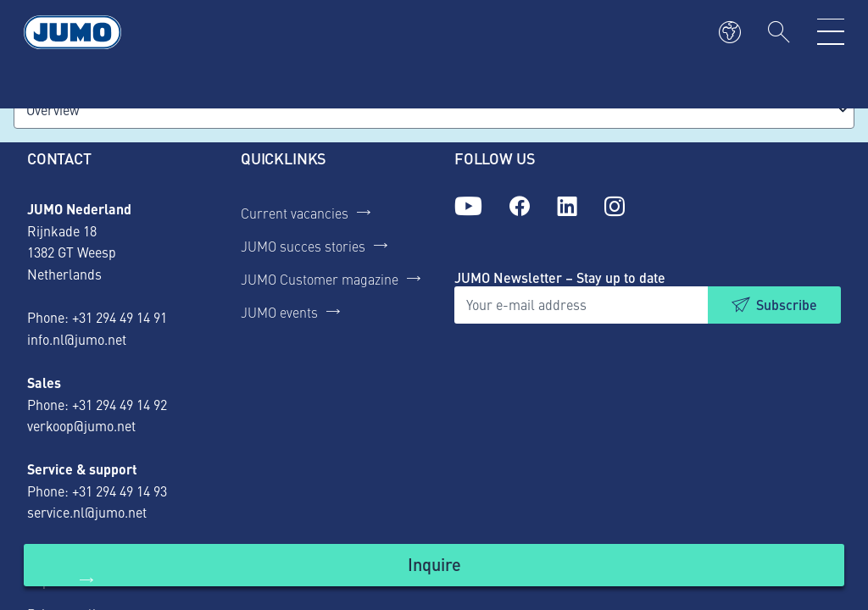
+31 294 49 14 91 (120, 317)
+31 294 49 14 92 (120, 404)
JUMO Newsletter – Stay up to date (560, 277)
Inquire (434, 564)
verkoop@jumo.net (81, 425)
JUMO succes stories (303, 246)
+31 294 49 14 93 (120, 491)
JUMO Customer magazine (320, 279)
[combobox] (434, 110)
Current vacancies (295, 213)
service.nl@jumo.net (87, 512)
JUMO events (279, 312)
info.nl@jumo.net (77, 339)
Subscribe (787, 305)
